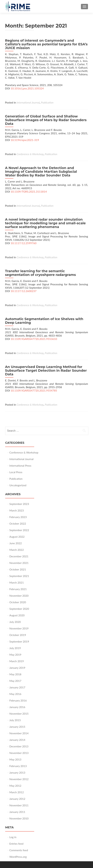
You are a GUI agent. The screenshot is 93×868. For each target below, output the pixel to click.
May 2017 (15, 681)
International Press (20, 466)
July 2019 (15, 648)
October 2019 (18, 635)
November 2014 (19, 733)
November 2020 (19, 596)
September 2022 (19, 530)
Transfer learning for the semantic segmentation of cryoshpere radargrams (40, 273)
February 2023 (18, 517)
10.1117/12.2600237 (24, 291)
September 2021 (19, 576)
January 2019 (17, 668)
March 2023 (17, 510)
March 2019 (17, 661)
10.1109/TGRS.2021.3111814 (29, 191)
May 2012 (15, 786)
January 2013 (17, 772)
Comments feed (19, 850)
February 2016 (18, 700)
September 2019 (19, 641)
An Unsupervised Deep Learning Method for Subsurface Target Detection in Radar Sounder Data (46, 370)
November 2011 (19, 805)
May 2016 (15, 694)
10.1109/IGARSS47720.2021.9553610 (34, 339)
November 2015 (19, 714)
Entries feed (16, 844)
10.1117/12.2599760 (24, 243)
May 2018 (15, 674)
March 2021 (17, 582)
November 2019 (19, 628)
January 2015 (17, 727)
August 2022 (17, 537)
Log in (13, 837)
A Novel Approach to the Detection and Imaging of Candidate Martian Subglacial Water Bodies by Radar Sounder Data (41, 172)
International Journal (28, 102)
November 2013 (19, 753)
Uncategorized (18, 485)
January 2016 (17, 707)
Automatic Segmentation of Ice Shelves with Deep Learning (44, 321)
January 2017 (17, 687)
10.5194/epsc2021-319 (25, 140)
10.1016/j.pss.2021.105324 (27, 88)
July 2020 (15, 622)
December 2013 (19, 746)
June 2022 (16, 543)
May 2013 (15, 759)
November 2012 (19, 779)
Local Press (16, 472)
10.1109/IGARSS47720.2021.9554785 (34, 390)
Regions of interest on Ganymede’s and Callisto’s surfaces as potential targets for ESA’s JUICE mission (46, 44)
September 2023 (19, 504)
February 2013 (18, 766)
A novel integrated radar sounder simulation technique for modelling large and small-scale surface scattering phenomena (45, 223)
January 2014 (17, 740)
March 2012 (17, 792)
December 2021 (19, 556)
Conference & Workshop (30, 154)
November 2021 (19, 563)
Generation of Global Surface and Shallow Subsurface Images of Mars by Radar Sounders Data (46, 120)
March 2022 (17, 550)
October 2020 (18, 602)
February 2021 (18, 589)
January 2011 (17, 812)
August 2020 (17, 615)
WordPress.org (18, 857)
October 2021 (18, 569)
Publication (47, 102)
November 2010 (19, 818)
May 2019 (15, 655)
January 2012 (17, 799)
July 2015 (15, 720)
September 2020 (19, 609)
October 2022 (18, 523)
